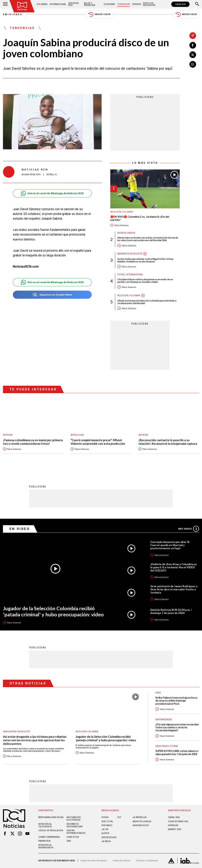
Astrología (77, 435)
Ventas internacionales (76, 832)
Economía (109, 4)
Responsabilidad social (51, 817)
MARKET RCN (175, 829)
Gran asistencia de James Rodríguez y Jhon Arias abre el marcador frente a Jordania (174, 589)
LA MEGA (106, 841)
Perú (158, 693)
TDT (119, 817)
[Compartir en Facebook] (193, 45)
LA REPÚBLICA (140, 817)
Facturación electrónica (74, 819)
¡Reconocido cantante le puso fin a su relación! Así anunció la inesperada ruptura (168, 442)
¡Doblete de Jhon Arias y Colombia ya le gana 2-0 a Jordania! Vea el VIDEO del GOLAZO (173, 567)
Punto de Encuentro (149, 4)
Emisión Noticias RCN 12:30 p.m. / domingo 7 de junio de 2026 (171, 611)
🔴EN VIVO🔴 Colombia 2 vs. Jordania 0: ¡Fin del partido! (140, 218)
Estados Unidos (126, 233)
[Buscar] (197, 4)
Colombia (42, 4)
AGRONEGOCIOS (141, 825)
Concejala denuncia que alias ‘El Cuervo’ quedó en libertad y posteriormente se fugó (170, 545)
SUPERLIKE (173, 825)
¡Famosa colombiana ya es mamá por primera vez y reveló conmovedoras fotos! (33, 442)
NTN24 (105, 817)
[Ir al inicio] (22, 6)
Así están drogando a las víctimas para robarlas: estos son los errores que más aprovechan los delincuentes (35, 740)
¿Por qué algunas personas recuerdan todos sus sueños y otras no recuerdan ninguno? (177, 727)
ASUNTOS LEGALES (142, 821)
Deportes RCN (73, 4)
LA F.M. (105, 829)
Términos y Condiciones (147, 861)
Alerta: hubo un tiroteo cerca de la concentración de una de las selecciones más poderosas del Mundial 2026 (148, 239)
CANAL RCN (180, 4)
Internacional (58, 4)
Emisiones (13, 14)
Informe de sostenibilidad (75, 825)
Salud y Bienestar (89, 4)
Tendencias (123, 4)
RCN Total (107, 821)
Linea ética (73, 837)
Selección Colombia (122, 212)
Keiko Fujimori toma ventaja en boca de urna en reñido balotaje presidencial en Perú (176, 701)
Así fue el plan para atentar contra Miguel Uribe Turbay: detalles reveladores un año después (146, 260)
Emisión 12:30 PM (99, 14)
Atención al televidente (45, 825)
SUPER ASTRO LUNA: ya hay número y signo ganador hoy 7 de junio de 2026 (177, 752)
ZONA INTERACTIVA (178, 821)
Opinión (137, 4)
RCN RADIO (107, 825)
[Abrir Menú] (5, 4)
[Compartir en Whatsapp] (193, 64)
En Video (20, 529)
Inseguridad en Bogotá (16, 732)
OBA (69, 841)
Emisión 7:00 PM (186, 14)
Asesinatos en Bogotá (130, 254)
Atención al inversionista (46, 846)
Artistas (8, 435)
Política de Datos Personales (94, 861)
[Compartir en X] (193, 55)
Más (189, 529)
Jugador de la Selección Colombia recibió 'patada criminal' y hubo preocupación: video (53, 611)
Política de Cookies (122, 861)
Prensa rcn (44, 841)
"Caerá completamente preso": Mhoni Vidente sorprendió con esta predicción (98, 442)
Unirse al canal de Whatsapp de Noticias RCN (52, 193)
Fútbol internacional (130, 275)
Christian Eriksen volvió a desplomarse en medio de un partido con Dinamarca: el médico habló (145, 281)
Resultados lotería (167, 746)
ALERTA (105, 833)
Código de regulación (51, 831)
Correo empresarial (49, 837)
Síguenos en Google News (52, 295)
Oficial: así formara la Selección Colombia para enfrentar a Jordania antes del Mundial (147, 302)
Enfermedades (164, 720)
